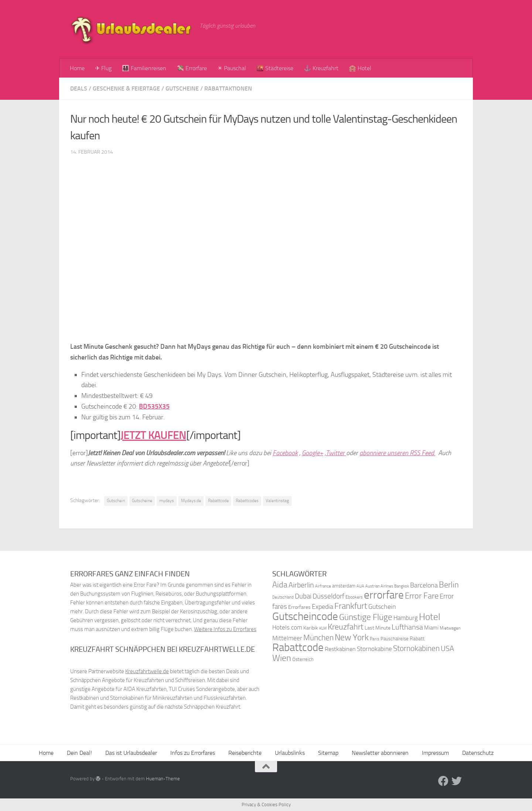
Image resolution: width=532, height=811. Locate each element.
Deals (79, 88)
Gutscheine (182, 88)
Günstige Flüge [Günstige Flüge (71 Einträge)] (366, 617)
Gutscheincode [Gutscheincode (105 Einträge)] (305, 616)
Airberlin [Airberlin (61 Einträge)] (301, 585)
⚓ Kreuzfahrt (321, 68)
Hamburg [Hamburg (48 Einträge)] (406, 618)
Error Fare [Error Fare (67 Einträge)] (422, 596)
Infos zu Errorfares (193, 753)
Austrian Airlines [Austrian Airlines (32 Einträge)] (379, 586)
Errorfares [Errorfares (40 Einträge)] (299, 607)
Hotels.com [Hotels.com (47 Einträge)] (287, 628)
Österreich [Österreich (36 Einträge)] (303, 659)
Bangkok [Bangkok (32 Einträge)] (402, 586)
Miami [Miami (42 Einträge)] (431, 628)
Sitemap (328, 753)
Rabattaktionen (228, 88)
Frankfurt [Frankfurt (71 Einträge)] (351, 606)
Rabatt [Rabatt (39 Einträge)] (417, 639)
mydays (167, 501)
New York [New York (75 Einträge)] (352, 637)
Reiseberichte (245, 753)
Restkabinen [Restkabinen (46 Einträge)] (340, 649)
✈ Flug (103, 68)
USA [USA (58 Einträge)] (447, 649)
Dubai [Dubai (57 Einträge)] (303, 596)
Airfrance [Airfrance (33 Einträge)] (323, 586)
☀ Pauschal (232, 68)
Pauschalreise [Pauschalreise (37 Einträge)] (395, 639)
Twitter (336, 453)
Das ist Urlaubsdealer (131, 753)
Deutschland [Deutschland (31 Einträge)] (283, 597)
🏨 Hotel (360, 68)
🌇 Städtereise (275, 68)
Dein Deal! (79, 753)
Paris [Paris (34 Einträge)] (375, 639)
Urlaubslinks (290, 753)
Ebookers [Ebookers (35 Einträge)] (354, 597)
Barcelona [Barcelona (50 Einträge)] (424, 585)
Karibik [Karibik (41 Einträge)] (311, 628)
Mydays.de (191, 501)
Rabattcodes (247, 501)
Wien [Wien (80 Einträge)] (282, 658)
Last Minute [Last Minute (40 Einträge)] (378, 628)
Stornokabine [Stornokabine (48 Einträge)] (374, 649)
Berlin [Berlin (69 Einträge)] (449, 585)
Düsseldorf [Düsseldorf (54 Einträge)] (328, 596)
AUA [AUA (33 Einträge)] (360, 586)
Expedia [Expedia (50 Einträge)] (323, 607)
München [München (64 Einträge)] (318, 638)
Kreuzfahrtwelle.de (147, 671)
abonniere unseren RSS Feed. (397, 453)
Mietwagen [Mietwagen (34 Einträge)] (450, 628)
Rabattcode (218, 501)
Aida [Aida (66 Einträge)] (280, 585)
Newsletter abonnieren (380, 753)
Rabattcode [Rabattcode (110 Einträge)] (298, 648)
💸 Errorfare (192, 68)
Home (77, 68)
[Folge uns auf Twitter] (457, 781)
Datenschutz (478, 753)
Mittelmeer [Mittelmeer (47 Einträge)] (287, 638)
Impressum (435, 753)
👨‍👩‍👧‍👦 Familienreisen (144, 68)
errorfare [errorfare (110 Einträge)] (384, 595)
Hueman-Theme (163, 779)
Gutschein (116, 501)
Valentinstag (277, 501)
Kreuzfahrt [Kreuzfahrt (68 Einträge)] (346, 627)
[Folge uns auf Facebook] (443, 781)
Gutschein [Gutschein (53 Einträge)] (382, 607)
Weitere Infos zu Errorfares (225, 629)
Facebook (285, 453)
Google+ (313, 453)
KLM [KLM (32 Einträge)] (323, 628)
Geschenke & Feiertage (126, 88)
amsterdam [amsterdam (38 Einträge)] (344, 586)
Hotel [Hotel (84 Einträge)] (430, 617)
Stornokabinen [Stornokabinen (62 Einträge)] (416, 648)
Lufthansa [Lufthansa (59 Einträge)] (407, 627)
